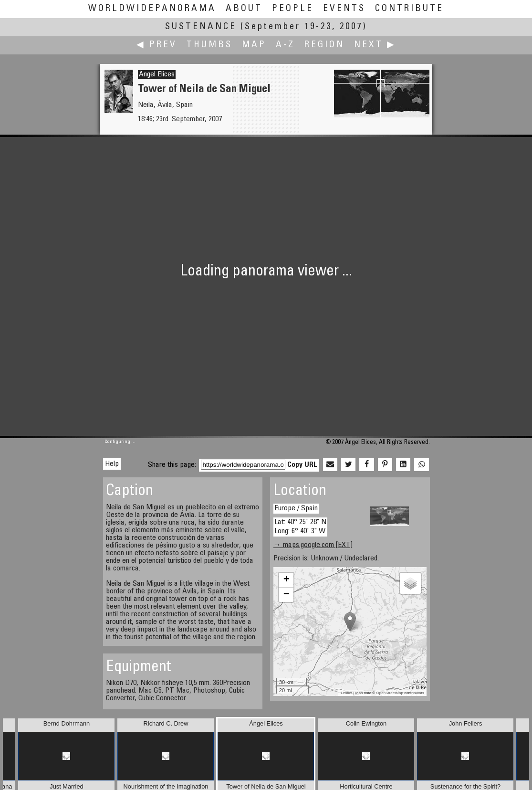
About (244, 9)
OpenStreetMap (389, 693)
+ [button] (287, 580)
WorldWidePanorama (152, 9)
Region (324, 45)
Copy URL (302, 465)
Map (254, 45)
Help (112, 464)
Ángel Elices (157, 74)
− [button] (287, 595)
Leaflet (346, 693)
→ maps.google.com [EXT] (313, 545)
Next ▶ (375, 45)
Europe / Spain (296, 508)
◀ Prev (157, 45)
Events (344, 9)
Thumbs (209, 45)
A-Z (285, 45)
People (293, 9)
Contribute (409, 9)
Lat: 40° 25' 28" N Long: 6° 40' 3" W (300, 527)
